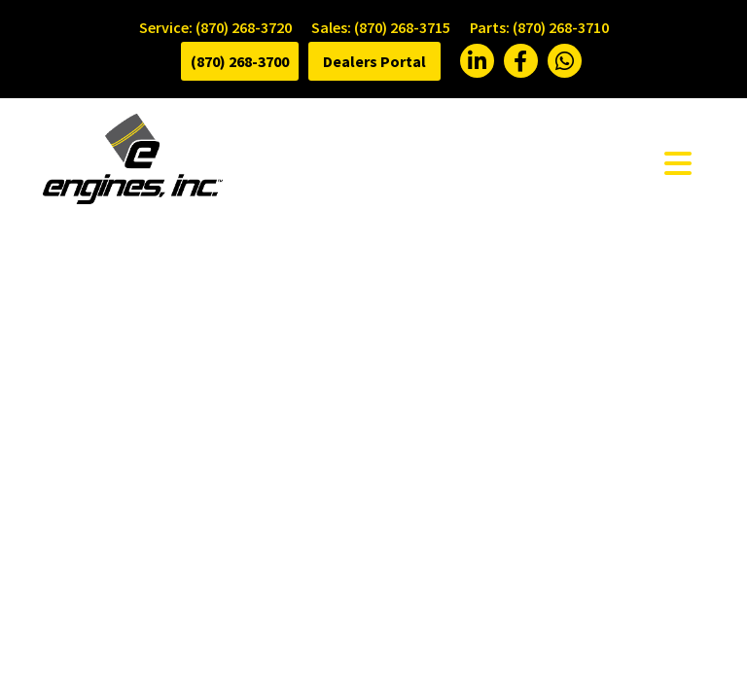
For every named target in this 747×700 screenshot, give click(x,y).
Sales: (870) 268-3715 (381, 27)
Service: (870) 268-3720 (215, 27)
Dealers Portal (374, 61)
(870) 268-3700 (240, 61)
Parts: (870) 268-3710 (539, 27)
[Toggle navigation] (678, 162)
